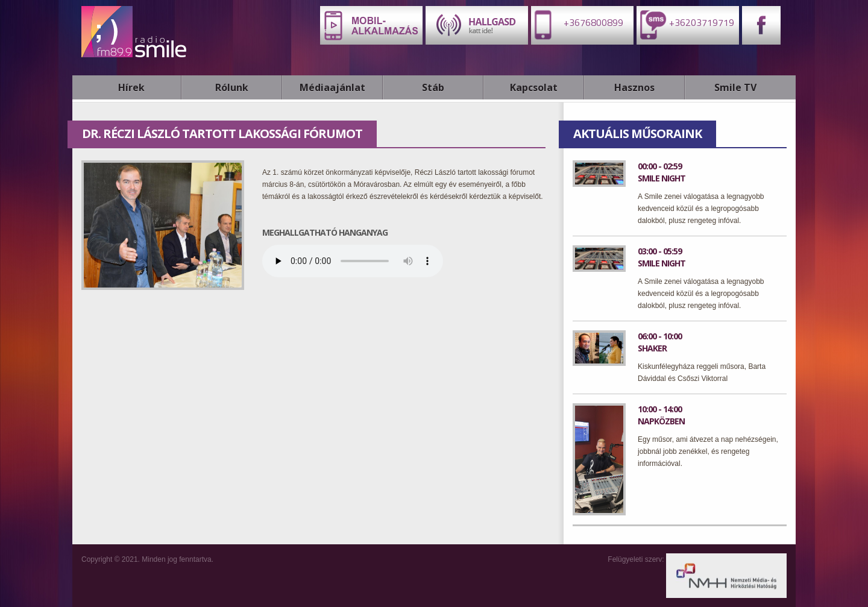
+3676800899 (577, 24)
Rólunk (232, 87)
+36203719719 (685, 24)
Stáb (433, 87)
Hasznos (634, 87)
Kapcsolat (534, 87)
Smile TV (735, 87)
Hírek (131, 87)
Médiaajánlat (332, 87)
